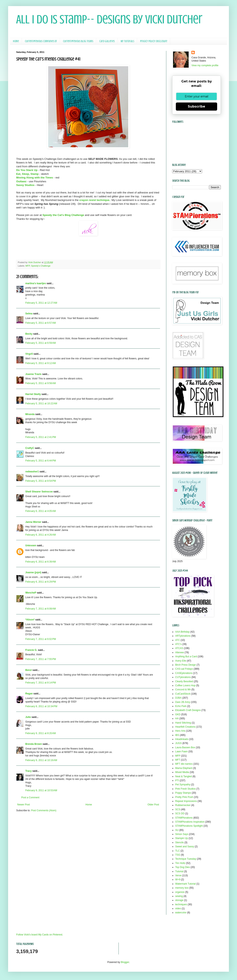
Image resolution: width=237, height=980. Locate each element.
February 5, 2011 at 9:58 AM (41, 383)
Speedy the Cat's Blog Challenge (63, 215)
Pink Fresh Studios (185, 789)
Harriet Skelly (33, 394)
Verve (178, 875)
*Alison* (30, 620)
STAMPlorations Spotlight (189, 826)
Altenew (180, 652)
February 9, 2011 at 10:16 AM (41, 760)
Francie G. (31, 650)
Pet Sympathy (183, 785)
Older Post (153, 805)
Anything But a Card (186, 657)
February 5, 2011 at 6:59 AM (41, 343)
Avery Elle (181, 661)
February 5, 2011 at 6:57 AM (41, 323)
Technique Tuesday (186, 859)
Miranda (30, 414)
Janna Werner (33, 522)
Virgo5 (29, 354)
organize (180, 892)
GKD (178, 714)
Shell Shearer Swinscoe (39, 492)
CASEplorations (184, 673)
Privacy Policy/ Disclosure (154, 41)
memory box (182, 888)
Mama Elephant (184, 768)
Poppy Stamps (183, 793)
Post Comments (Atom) (44, 810)
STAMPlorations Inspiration (190, 822)
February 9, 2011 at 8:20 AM (41, 733)
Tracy (28, 771)
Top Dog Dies (183, 867)
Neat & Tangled (184, 776)
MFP (28, 266)
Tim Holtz (180, 863)
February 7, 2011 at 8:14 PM (41, 683)
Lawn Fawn (181, 752)
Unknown (31, 546)
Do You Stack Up (27, 170)
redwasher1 (32, 472)
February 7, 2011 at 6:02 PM (41, 639)
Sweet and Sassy (185, 847)
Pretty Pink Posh (184, 797)
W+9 (178, 880)
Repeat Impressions (186, 801)
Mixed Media (182, 772)
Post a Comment (30, 797)
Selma (29, 314)
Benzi (29, 670)
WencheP (31, 593)
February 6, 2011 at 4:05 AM (41, 511)
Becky (29, 334)
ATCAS (179, 648)
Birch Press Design (186, 665)
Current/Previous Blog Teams (78, 41)
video (178, 908)
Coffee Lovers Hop (185, 685)
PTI (177, 780)
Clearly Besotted (184, 681)
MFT (178, 760)
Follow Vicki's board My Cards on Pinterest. (40, 935)
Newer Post (23, 805)
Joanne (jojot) (33, 572)
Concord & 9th (183, 690)
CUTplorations (183, 677)
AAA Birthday (182, 632)
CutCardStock (183, 694)
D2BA (178, 698)
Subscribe (196, 106)
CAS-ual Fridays (184, 669)
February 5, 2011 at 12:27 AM (41, 303)
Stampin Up (182, 838)
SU (177, 830)
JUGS (178, 743)
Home (16, 41)
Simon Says (182, 834)
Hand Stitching (183, 723)
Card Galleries (107, 41)
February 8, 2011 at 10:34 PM (41, 706)
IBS (177, 735)
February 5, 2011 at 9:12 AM (41, 363)
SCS (178, 809)
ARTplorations (183, 636)
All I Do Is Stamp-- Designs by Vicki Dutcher (109, 19)
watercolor (181, 913)
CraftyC (30, 448)
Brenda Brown (34, 744)
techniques (181, 904)
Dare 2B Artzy (183, 702)
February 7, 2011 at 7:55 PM (41, 659)
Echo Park (181, 706)
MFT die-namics (184, 764)
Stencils (179, 842)
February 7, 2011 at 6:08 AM (41, 609)
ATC (178, 640)
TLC (178, 851)
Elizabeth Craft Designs (188, 710)
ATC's (178, 644)
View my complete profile (205, 65)
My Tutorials (127, 41)
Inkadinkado (182, 739)
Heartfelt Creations (185, 727)
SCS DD (180, 813)
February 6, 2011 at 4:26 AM (41, 535)
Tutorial (179, 871)
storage (179, 900)
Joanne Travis (33, 374)
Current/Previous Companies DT (41, 41)
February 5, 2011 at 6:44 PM (41, 461)
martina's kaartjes (36, 283)
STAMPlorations (184, 818)
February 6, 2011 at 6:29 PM (41, 582)
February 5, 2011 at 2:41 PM (41, 437)
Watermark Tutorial (185, 884)
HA (177, 718)
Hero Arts (180, 731)
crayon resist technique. (95, 200)
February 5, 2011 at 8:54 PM (41, 481)
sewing (179, 896)
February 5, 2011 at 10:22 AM (41, 404)
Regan (29, 694)
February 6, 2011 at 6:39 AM (41, 562)
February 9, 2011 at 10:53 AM (41, 790)
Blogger (125, 962)
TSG (178, 855)
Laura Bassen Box (185, 747)
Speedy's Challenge (41, 266)
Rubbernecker (183, 805)
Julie (28, 717)
